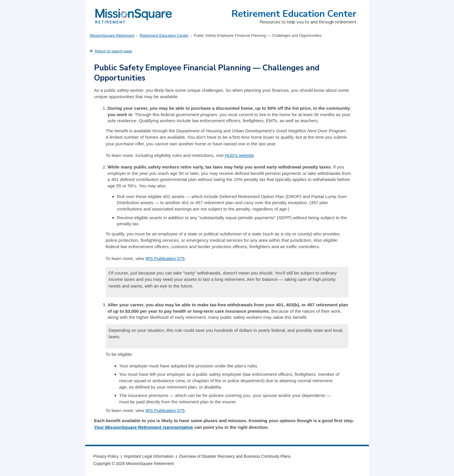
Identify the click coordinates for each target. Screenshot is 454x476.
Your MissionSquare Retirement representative (144, 427)
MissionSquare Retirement (112, 35)
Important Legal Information (149, 456)
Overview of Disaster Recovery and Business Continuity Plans (235, 456)
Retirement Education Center (294, 14)
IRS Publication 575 (165, 258)
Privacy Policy (106, 456)
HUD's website (239, 155)
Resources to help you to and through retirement (308, 22)
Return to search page (114, 51)
